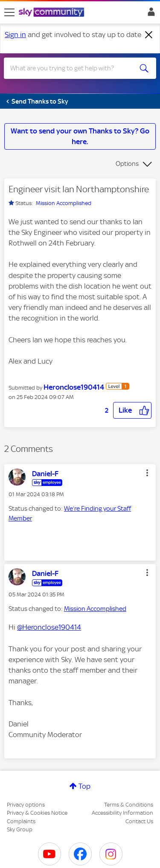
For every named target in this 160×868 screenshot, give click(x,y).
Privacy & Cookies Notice (37, 813)
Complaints (21, 821)
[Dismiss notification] (149, 35)
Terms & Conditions (129, 805)
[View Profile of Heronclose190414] (74, 387)
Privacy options (26, 805)
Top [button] (84, 786)
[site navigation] (9, 12)
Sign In (150, 14)
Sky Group (20, 829)
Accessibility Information (122, 813)
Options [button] (127, 164)
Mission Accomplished (64, 203)
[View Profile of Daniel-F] (45, 474)
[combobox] (72, 68)
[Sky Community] (52, 13)
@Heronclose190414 (49, 627)
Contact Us (139, 821)
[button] (132, 410)
